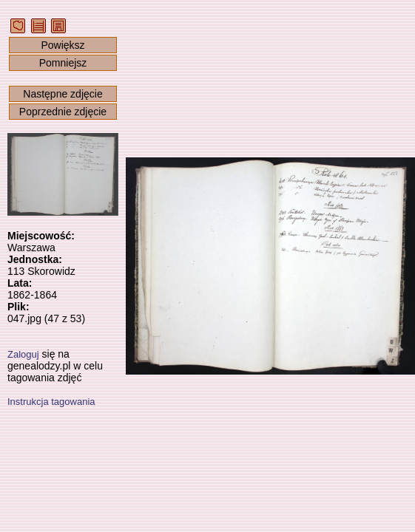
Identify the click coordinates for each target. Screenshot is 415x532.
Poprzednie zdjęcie (63, 112)
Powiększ (63, 45)
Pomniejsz (63, 63)
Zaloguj (23, 354)
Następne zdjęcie (63, 94)
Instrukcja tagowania (51, 402)
